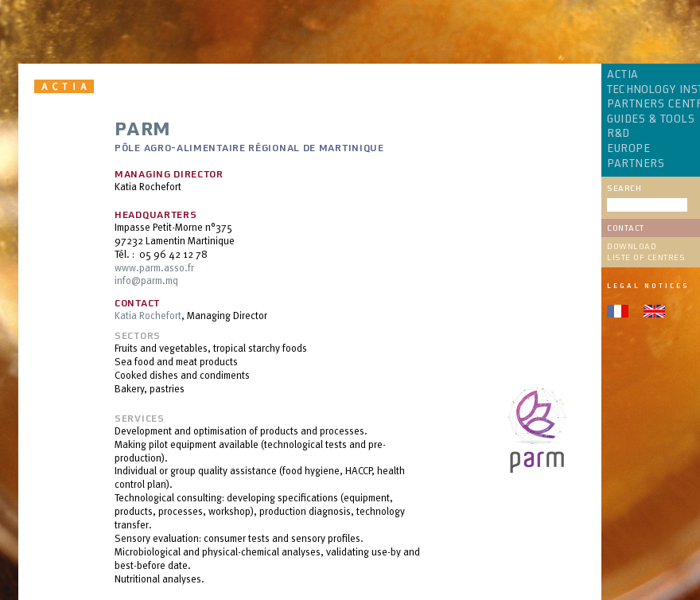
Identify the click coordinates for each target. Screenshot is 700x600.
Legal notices (648, 286)
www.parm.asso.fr (154, 267)
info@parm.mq (146, 280)
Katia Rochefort (148, 315)
